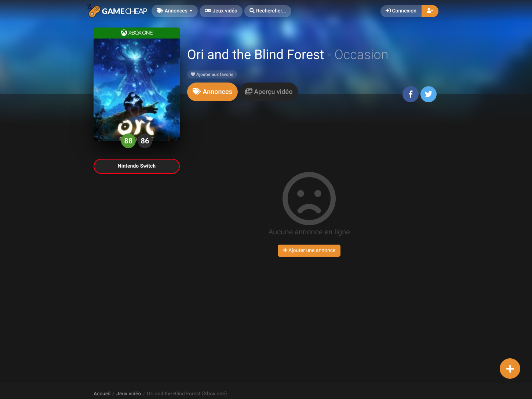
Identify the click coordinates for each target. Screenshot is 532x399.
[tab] (212, 92)
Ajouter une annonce (309, 250)
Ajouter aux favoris (212, 74)
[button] (268, 11)
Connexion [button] (401, 11)
